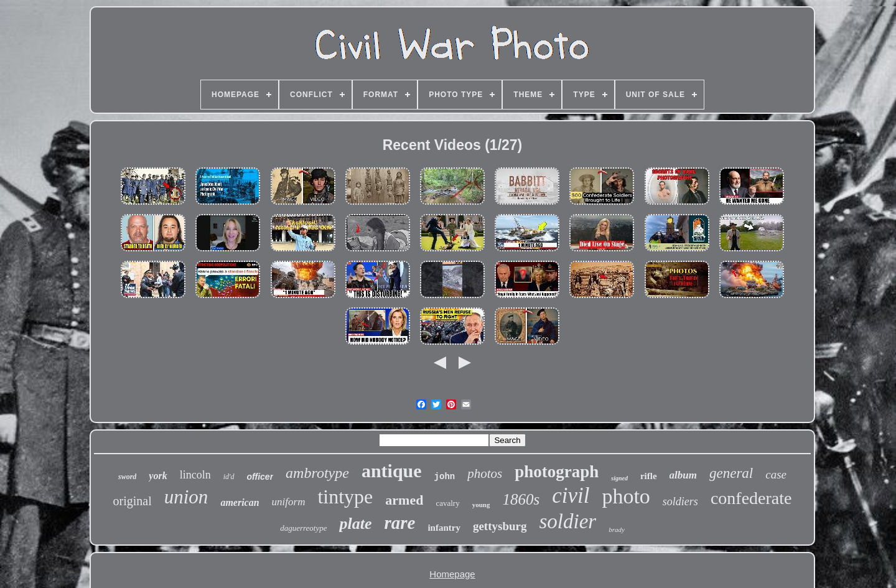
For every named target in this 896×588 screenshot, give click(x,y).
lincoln (195, 475)
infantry (444, 528)
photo (626, 496)
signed (619, 478)
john (445, 477)
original (133, 501)
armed (404, 500)
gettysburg (500, 526)
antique (392, 471)
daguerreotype (303, 528)
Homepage (452, 574)
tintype (345, 497)
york (158, 476)
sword (127, 477)
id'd (229, 477)
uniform (289, 502)
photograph (557, 472)
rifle (649, 476)
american (240, 502)
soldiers (680, 502)
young (481, 505)
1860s (521, 499)
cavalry (447, 503)
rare (399, 523)
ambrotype (317, 473)
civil (571, 496)
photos (485, 474)
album (683, 475)
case (776, 474)
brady (617, 530)
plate (355, 524)
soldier (568, 521)
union (186, 497)
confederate (751, 498)
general (731, 473)
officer (260, 477)
